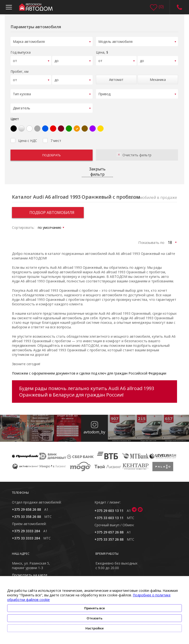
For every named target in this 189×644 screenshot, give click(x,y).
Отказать (94, 618)
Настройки (94, 628)
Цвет (15, 116)
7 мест (52, 137)
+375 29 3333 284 (26, 528)
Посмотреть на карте (30, 572)
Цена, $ (102, 52)
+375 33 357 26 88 (109, 536)
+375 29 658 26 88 (26, 506)
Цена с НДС (24, 137)
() (161, 6)
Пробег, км (19, 70)
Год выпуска (21, 52)
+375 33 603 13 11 (109, 515)
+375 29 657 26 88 (109, 529)
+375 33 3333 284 (26, 535)
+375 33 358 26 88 (26, 513)
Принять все (94, 608)
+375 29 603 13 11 (109, 507)
